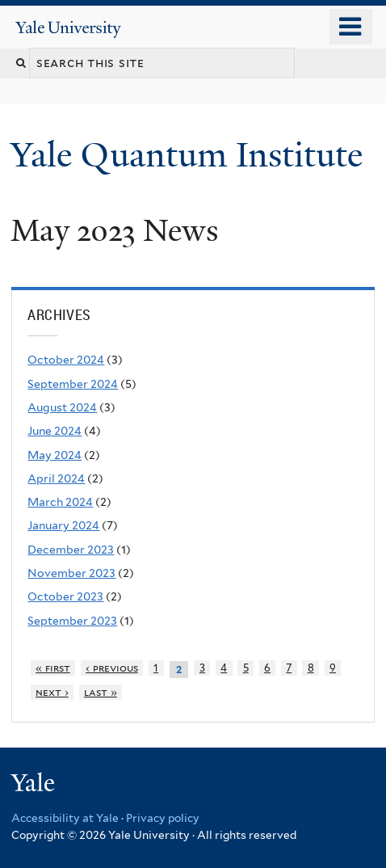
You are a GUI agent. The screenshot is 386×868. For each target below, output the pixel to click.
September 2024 (73, 384)
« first (53, 668)
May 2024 (55, 455)
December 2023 (71, 550)
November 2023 (71, 573)
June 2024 (55, 431)
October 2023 (65, 596)
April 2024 (56, 478)
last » (101, 692)
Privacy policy (163, 818)
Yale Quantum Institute (191, 155)
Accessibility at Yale (65, 818)
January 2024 (63, 525)
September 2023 (72, 621)
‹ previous (112, 668)
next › (52, 692)
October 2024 (66, 360)
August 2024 (62, 407)
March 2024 (60, 502)
